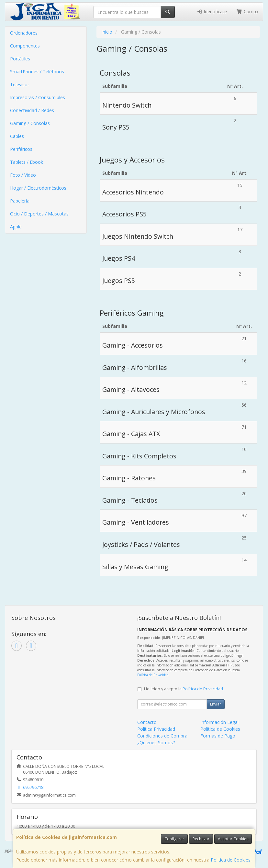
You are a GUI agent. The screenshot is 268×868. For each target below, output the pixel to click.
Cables (17, 136)
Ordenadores (24, 33)
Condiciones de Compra (162, 736)
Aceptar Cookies (233, 839)
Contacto (147, 722)
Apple (16, 227)
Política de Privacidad (153, 675)
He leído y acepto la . (184, 689)
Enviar (216, 704)
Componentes (25, 46)
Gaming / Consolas (30, 123)
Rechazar (201, 839)
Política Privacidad (156, 729)
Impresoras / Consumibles (38, 97)
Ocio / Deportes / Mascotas (39, 214)
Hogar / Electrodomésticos (38, 188)
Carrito (247, 11)
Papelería (20, 201)
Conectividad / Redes (32, 110)
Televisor (20, 84)
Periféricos (21, 149)
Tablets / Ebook (27, 162)
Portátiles (20, 59)
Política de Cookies (231, 860)
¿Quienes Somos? (156, 743)
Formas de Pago (218, 736)
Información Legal (219, 722)
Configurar (174, 839)
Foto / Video (23, 175)
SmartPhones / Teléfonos (37, 72)
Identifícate (212, 11)
